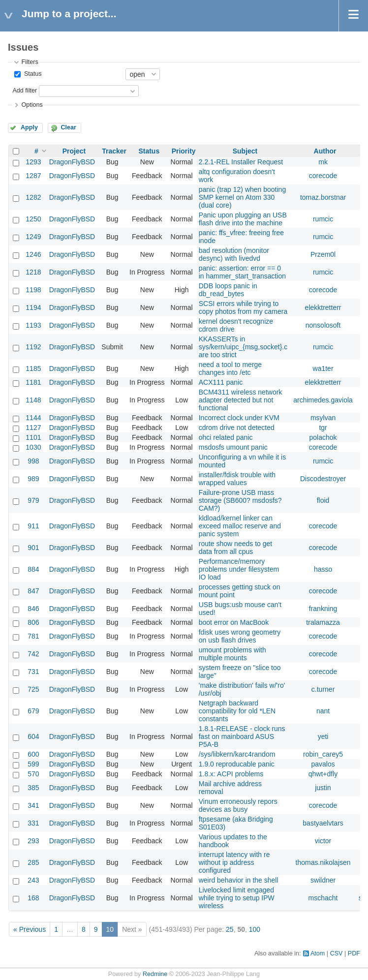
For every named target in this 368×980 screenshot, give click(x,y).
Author (325, 151)
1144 (33, 418)
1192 (33, 347)
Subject (245, 151)
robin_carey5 (323, 754)
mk (323, 162)
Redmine (155, 974)
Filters (30, 62)
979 (33, 500)
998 (33, 461)
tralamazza (323, 622)
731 (33, 672)
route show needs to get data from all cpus (235, 548)
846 (33, 609)
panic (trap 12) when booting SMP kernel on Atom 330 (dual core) (242, 197)
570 (33, 774)
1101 (33, 437)
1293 (33, 162)
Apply (29, 127)
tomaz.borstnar (323, 197)
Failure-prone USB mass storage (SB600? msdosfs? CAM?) (240, 500)
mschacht (323, 898)
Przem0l (323, 254)
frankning (323, 609)
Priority (184, 151)
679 (33, 711)
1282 (33, 197)
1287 (33, 176)
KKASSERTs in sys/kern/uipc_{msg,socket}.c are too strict (243, 347)
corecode (323, 176)
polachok (323, 437)
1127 (33, 428)
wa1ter (323, 368)
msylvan (323, 418)
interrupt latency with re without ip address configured (234, 862)
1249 (33, 237)
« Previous (30, 929)
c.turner (323, 689)
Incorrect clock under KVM (239, 418)
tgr (323, 428)
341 (33, 805)
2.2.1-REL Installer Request (241, 162)
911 (33, 526)
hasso (323, 569)
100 (255, 929)
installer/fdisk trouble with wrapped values (237, 479)
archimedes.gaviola (323, 400)
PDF (354, 953)
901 (33, 548)
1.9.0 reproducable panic (237, 764)
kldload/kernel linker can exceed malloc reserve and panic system (240, 526)
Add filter (25, 91)
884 (33, 569)
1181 (33, 382)
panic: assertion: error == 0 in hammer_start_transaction (242, 272)
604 (33, 736)
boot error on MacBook (234, 622)
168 (33, 898)
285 (33, 862)
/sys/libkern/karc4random (237, 754)
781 (33, 636)
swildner (323, 880)
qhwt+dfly (323, 774)
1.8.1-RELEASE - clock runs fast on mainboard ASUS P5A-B (242, 736)
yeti (323, 736)
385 (33, 788)
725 (33, 689)
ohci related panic (226, 437)
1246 (33, 254)
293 (33, 841)
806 (33, 622)
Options (32, 105)
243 (33, 880)
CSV (337, 953)
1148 (33, 400)
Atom (318, 953)
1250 (33, 219)
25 (230, 929)
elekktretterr (323, 307)
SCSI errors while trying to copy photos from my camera (243, 307)
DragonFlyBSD (72, 162)
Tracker (114, 151)
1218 (33, 272)
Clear (68, 127)
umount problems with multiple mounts (232, 654)
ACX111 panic (221, 382)
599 (33, 764)
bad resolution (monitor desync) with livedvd (234, 254)
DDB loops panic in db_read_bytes (228, 290)
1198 (33, 290)
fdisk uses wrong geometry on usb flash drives (240, 636)
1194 (33, 307)
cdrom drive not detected (237, 428)
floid (323, 500)
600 (33, 754)
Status (32, 74)
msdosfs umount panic (233, 447)
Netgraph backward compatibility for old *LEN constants (237, 711)
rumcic (323, 219)
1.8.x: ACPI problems (231, 774)
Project (74, 151)
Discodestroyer (323, 479)
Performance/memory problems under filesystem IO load (239, 569)
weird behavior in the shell (239, 880)
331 (33, 823)
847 (33, 591)
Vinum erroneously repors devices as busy (238, 805)
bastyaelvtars (323, 823)
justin (323, 788)
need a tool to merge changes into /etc (230, 368)
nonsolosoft (323, 325)
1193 (33, 325)
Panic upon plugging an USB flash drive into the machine (243, 219)
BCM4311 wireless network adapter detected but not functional (241, 400)
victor (323, 841)
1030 (33, 447)
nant (323, 711)
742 (33, 654)
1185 (33, 368)
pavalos (323, 764)
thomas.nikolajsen (323, 862)
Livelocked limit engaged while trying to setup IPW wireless (237, 898)
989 (33, 479)
